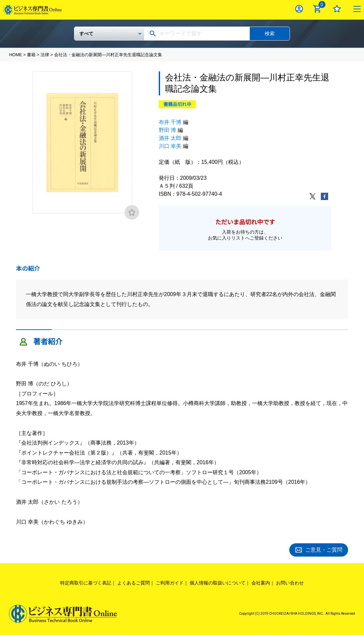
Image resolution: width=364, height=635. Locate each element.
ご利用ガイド (170, 582)
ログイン (299, 9)
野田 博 (167, 130)
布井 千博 (170, 122)
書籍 (31, 55)
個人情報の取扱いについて (218, 582)
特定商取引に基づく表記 (86, 582)
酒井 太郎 (170, 138)
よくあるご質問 (134, 582)
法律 (45, 55)
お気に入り (337, 9)
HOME (15, 55)
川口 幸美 (170, 146)
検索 (270, 33)
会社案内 (261, 582)
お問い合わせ (290, 582)
